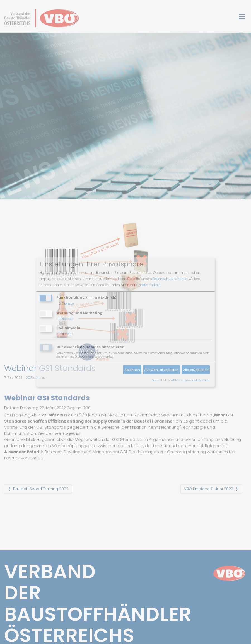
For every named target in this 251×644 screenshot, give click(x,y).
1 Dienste (64, 319)
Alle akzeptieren (196, 370)
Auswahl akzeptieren (161, 370)
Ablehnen (132, 370)
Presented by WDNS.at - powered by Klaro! (180, 380)
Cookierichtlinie (148, 285)
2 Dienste (65, 304)
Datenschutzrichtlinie (170, 279)
